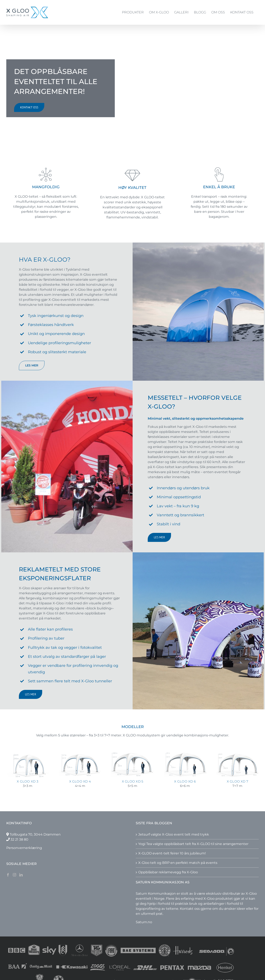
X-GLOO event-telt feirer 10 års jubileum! (172, 853)
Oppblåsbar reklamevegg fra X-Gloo (168, 872)
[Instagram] (14, 875)
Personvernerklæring (24, 848)
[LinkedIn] (21, 875)
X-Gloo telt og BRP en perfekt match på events (178, 863)
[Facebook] (8, 875)
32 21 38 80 (19, 839)
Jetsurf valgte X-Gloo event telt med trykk (174, 834)
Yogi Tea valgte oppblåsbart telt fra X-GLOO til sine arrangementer (193, 844)
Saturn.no (144, 922)
